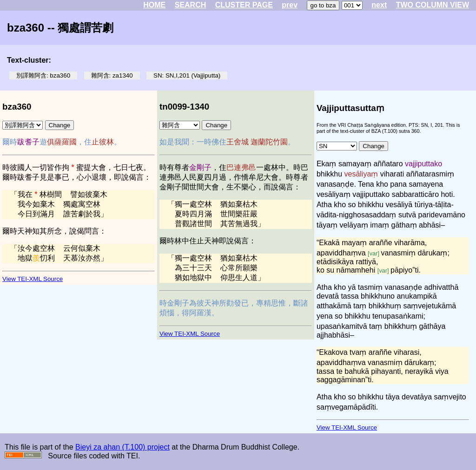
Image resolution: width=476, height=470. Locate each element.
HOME (154, 5)
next (379, 5)
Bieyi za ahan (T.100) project (122, 447)
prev (290, 5)
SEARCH (191, 5)
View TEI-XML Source (33, 279)
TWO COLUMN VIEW (433, 5)
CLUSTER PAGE (244, 5)
